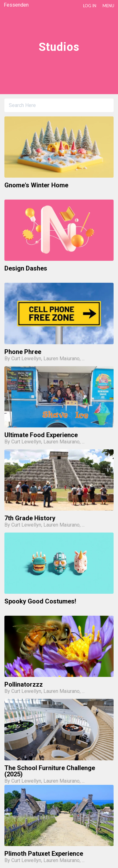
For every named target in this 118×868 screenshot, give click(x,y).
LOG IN (90, 6)
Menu (108, 6)
